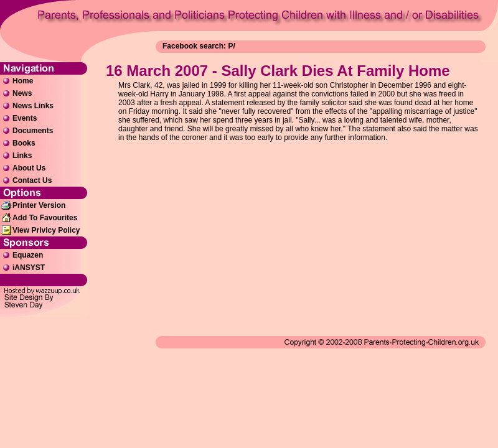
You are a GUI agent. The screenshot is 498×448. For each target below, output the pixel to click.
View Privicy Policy (46, 230)
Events (25, 118)
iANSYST (29, 268)
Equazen (28, 255)
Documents (33, 131)
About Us (29, 168)
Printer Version (39, 205)
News (22, 93)
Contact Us (32, 180)
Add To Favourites (45, 218)
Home (23, 81)
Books (24, 143)
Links (22, 156)
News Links (33, 106)
